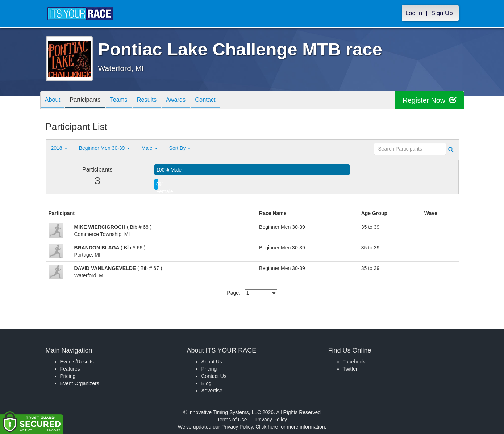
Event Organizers (80, 383)
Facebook (354, 362)
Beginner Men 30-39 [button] (105, 148)
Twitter (350, 369)
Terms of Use (232, 420)
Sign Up (442, 13)
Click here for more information (290, 427)
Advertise (212, 391)
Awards (188, 100)
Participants (89, 100)
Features (70, 369)
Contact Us (214, 376)
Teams (126, 100)
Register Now (429, 100)
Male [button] (149, 148)
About (54, 100)
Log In (414, 13)
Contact (220, 100)
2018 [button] (59, 148)
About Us (212, 362)
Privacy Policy (271, 420)
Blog (207, 383)
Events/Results (77, 362)
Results (156, 100)
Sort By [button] (180, 148)
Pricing (68, 376)
